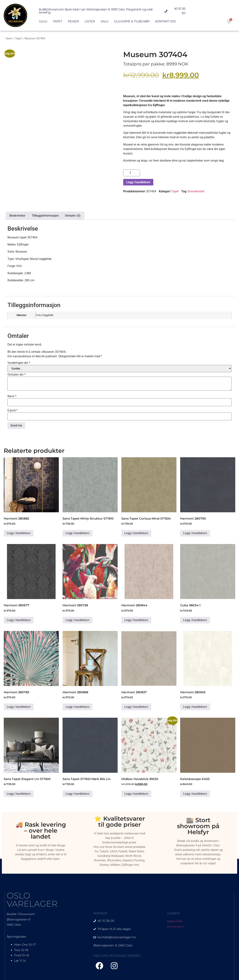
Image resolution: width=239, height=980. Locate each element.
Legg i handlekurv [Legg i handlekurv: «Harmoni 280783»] (19, 707)
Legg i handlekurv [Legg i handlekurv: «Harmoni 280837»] (136, 707)
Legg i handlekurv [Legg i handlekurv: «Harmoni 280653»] (195, 707)
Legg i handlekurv (138, 182)
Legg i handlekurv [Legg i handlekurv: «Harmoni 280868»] (77, 707)
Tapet (58, 22)
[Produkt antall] (132, 173)
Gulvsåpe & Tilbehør (132, 22)
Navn (12, 396)
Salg (105, 22)
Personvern (175, 927)
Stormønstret (196, 191)
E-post (13, 410)
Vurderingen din (19, 363)
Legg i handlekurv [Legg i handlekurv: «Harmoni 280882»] (19, 533)
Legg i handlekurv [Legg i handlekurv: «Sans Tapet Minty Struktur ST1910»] (77, 533)
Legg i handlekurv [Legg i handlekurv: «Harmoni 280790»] (195, 533)
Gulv (43, 22)
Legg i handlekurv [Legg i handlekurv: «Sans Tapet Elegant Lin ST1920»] (19, 794)
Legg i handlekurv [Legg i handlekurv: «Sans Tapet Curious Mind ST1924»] (136, 533)
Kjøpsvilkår (175, 921)
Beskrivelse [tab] (17, 216)
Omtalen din (17, 375)
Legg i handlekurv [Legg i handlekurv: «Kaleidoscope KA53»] (195, 794)
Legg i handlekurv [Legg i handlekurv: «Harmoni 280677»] (19, 620)
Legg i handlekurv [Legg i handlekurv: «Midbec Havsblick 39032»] (136, 794)
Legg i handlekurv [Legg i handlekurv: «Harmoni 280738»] (77, 620)
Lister (90, 22)
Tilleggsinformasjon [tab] (45, 216)
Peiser (73, 22)
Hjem (9, 38)
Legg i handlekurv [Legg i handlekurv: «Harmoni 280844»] (136, 620)
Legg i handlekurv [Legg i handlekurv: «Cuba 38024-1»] (195, 620)
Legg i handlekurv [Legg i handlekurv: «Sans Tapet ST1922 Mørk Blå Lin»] (77, 794)
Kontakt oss (166, 22)
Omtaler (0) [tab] (73, 216)
